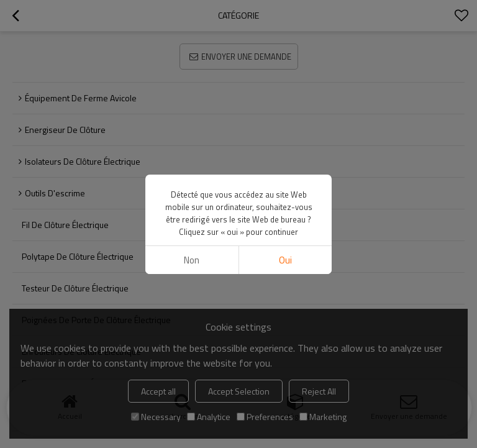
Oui (285, 260)
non (192, 260)
